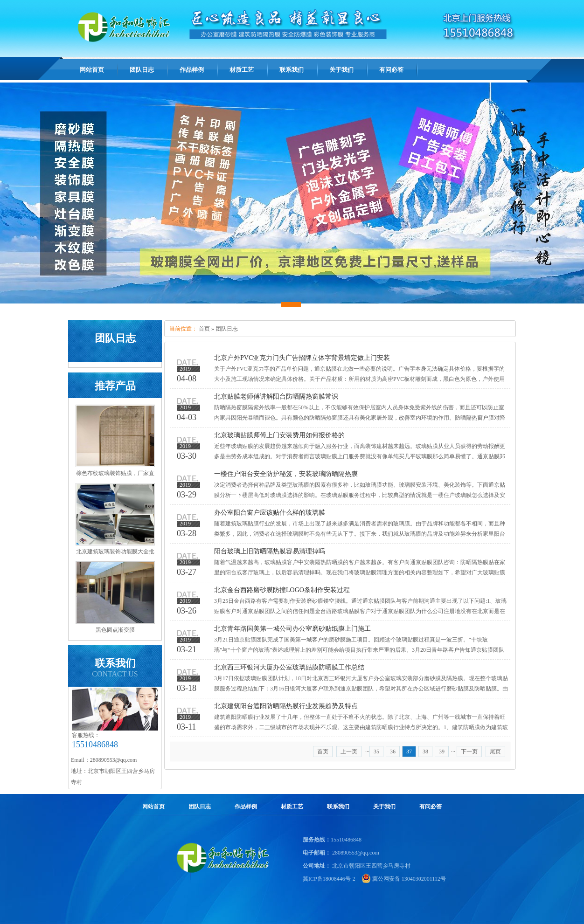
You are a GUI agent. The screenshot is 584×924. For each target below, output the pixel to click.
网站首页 (92, 70)
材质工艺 (292, 807)
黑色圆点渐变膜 (115, 630)
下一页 (469, 752)
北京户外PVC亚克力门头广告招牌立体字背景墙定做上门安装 (302, 358)
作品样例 (246, 807)
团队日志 (227, 329)
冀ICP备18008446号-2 (329, 879)
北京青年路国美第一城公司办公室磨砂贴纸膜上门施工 (292, 629)
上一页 (349, 752)
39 (442, 752)
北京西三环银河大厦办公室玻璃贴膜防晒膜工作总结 (289, 667)
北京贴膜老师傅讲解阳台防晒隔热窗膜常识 (276, 396)
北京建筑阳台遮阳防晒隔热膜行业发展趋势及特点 (286, 706)
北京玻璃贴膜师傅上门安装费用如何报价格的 (279, 435)
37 (409, 752)
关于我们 (384, 807)
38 (425, 752)
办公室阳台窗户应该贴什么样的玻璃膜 (270, 513)
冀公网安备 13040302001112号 (409, 879)
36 (393, 752)
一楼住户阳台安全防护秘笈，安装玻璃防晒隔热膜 (286, 474)
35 (376, 752)
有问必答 (431, 807)
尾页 (495, 752)
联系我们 (338, 807)
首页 (204, 329)
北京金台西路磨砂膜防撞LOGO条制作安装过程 (282, 590)
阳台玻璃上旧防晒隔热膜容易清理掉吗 (270, 551)
